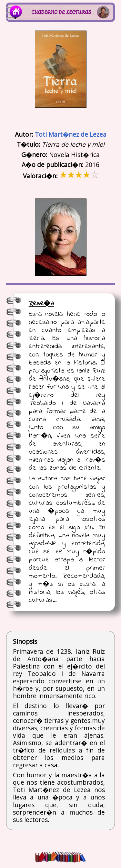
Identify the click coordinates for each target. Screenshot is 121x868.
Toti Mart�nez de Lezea (71, 134)
